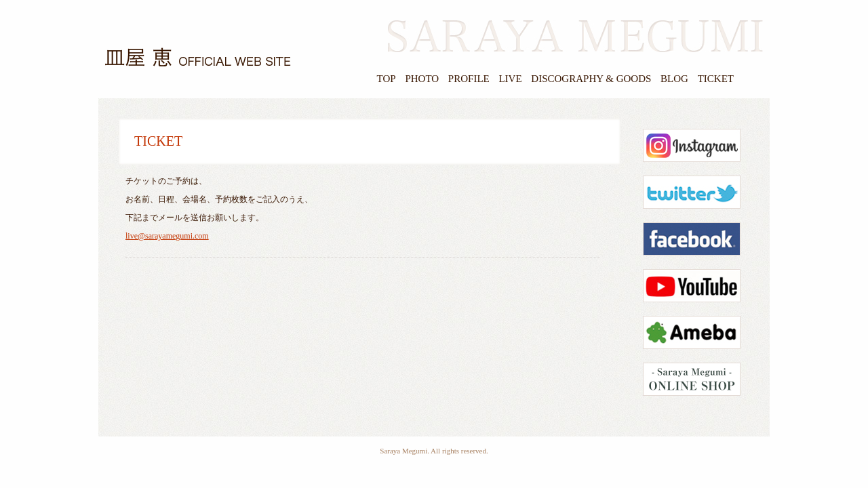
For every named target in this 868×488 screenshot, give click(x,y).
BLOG (674, 79)
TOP (387, 79)
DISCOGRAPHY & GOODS (591, 79)
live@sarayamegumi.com (167, 236)
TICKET (716, 79)
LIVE (510, 79)
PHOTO (422, 79)
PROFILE (469, 79)
